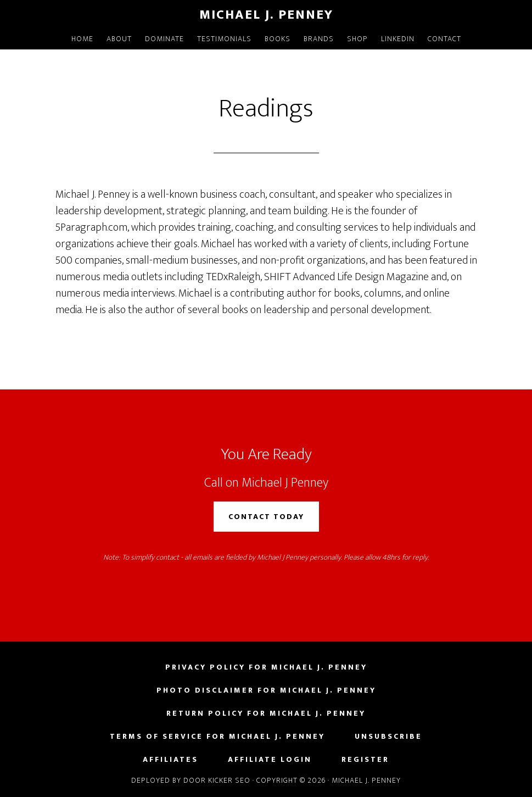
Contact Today (266, 517)
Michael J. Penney (266, 15)
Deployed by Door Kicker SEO (191, 780)
